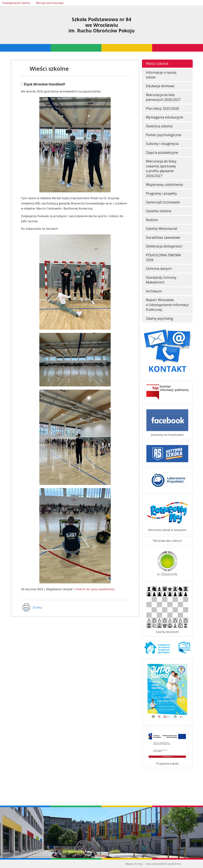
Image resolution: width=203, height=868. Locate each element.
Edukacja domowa (160, 86)
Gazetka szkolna (159, 211)
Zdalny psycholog (159, 318)
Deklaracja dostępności (164, 246)
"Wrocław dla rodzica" (167, 541)
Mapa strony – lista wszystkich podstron (153, 864)
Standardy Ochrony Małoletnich (161, 280)
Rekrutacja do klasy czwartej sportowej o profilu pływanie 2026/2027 (161, 168)
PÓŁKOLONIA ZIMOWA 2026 (163, 257)
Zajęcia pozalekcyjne (162, 152)
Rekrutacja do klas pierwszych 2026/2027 (163, 97)
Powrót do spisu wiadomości (95, 589)
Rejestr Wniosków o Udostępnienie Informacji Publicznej (167, 305)
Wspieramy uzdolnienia (164, 185)
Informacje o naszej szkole (161, 75)
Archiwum (154, 291)
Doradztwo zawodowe (163, 237)
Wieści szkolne (157, 64)
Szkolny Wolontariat (162, 229)
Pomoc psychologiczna (163, 135)
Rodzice (152, 220)
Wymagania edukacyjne (165, 117)
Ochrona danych (159, 269)
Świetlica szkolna (159, 126)
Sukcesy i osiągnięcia (162, 144)
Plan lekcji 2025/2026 (162, 108)
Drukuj (37, 607)
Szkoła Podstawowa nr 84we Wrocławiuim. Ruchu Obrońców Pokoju (102, 25)
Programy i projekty (161, 193)
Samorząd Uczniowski (163, 202)
